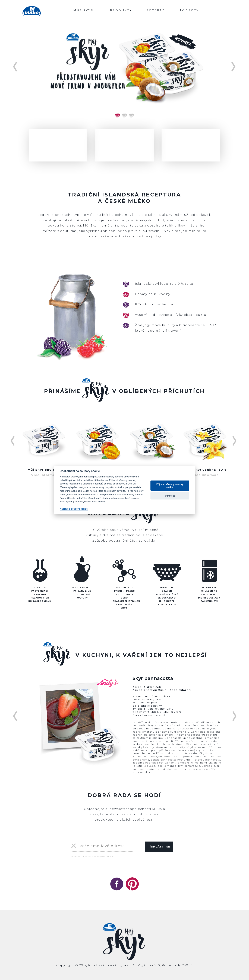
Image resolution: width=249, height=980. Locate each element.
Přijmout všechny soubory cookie (170, 486)
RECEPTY (155, 10)
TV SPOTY (189, 10)
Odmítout (170, 496)
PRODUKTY (121, 10)
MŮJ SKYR (83, 10)
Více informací (45, 475)
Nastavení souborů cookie (74, 509)
